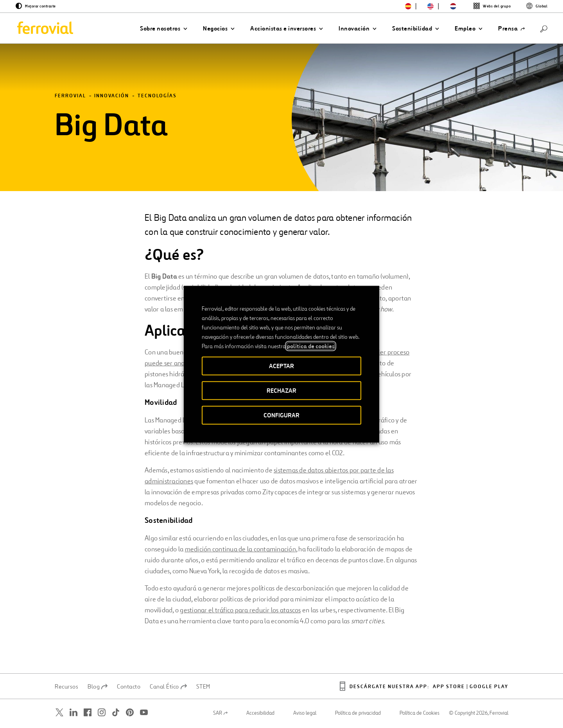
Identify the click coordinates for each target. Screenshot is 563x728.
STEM (203, 687)
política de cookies (311, 346)
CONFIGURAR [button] (281, 415)
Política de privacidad (358, 714)
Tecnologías (157, 97)
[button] (164, 29)
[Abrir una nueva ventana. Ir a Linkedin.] (74, 713)
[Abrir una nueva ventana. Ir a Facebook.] (88, 713)
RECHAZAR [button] (281, 390)
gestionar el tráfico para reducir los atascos (240, 611)
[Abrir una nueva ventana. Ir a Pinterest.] (130, 713)
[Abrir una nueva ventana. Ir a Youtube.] (144, 713)
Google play (489, 688)
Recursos (66, 687)
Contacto (129, 687)
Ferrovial (70, 97)
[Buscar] (544, 28)
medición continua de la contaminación (240, 550)
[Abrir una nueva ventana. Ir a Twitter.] (59, 713)
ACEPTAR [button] (281, 366)
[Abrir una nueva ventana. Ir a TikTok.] (116, 713)
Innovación (112, 97)
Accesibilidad (260, 714)
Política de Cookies (420, 714)
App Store (449, 688)
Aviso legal (305, 714)
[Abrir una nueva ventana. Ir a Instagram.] (102, 713)
